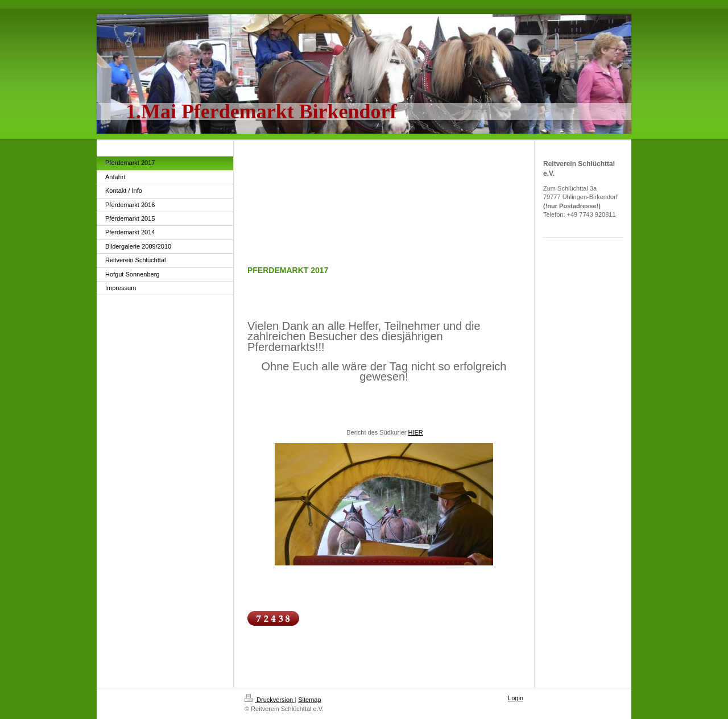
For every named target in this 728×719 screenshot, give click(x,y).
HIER (416, 432)
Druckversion (270, 700)
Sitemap (309, 700)
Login (516, 698)
